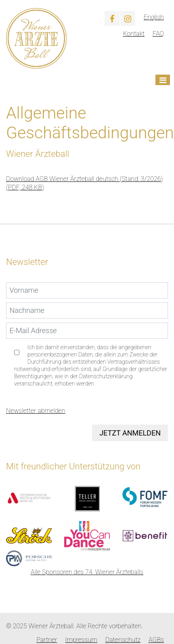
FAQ (158, 34)
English (154, 17)
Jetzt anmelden (130, 433)
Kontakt (134, 34)
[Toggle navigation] (163, 80)
